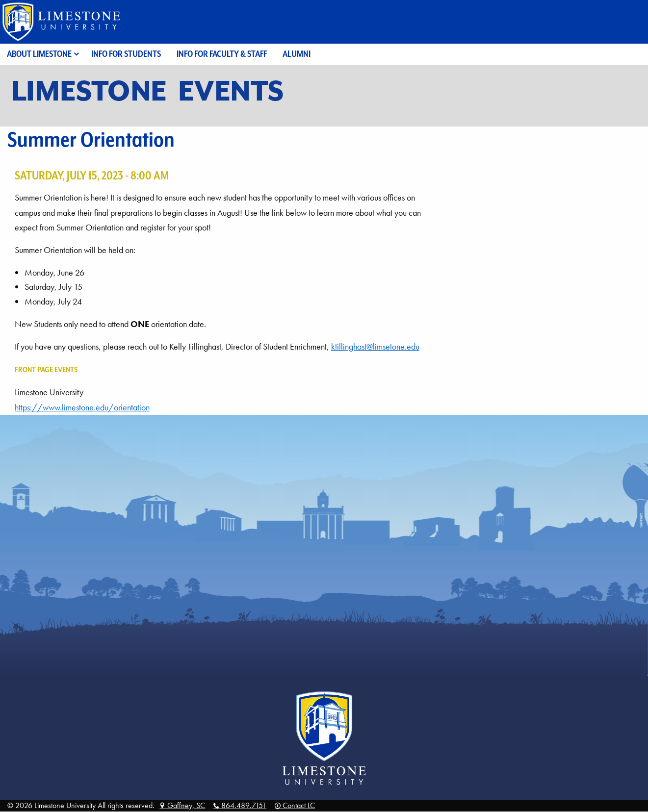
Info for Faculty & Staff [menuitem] (222, 54)
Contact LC (295, 805)
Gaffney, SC (182, 805)
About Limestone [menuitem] (39, 54)
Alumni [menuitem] (297, 54)
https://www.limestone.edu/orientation (82, 407)
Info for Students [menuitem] (126, 54)
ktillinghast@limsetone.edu (375, 347)
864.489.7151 (240, 805)
